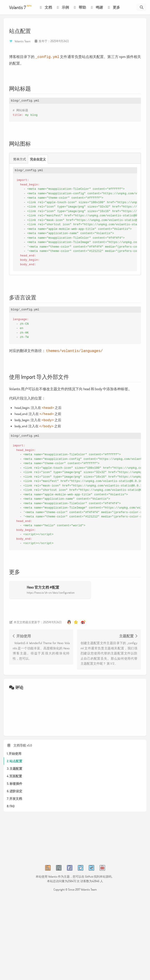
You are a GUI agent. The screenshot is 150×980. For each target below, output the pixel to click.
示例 (62, 7)
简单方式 (20, 159)
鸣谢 (96, 7)
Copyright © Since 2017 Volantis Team (75, 886)
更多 (113, 7)
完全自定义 (38, 159)
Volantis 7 (20, 7)
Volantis (53, 873)
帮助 (79, 7)
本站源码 (106, 873)
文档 (45, 7)
